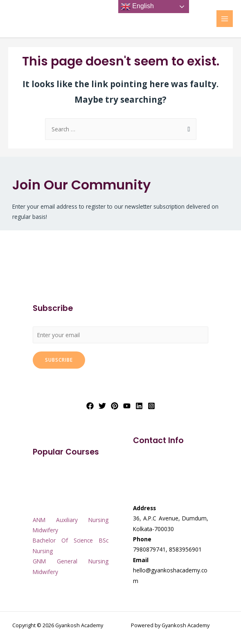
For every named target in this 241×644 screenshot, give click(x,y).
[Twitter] (102, 406)
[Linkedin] (139, 406)
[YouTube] (127, 406)
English (137, 7)
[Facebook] (90, 406)
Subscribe (59, 360)
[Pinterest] (115, 406)
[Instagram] (151, 406)
